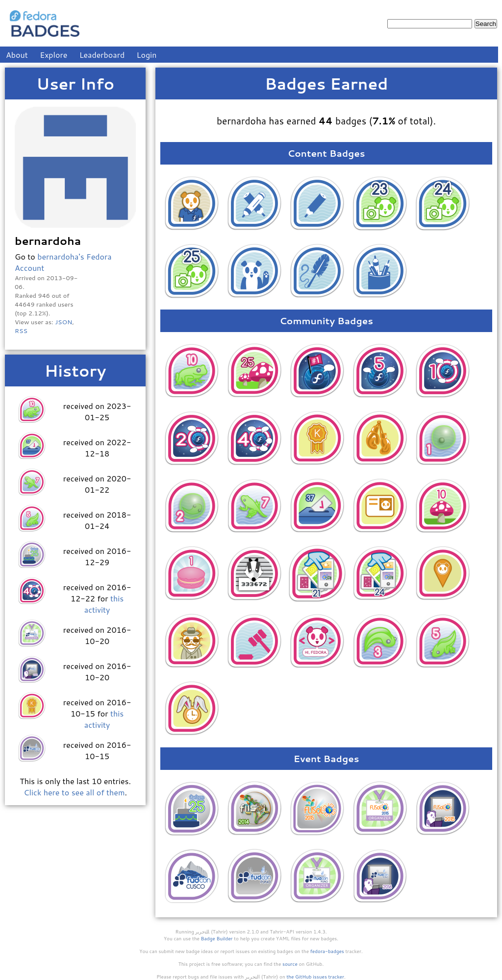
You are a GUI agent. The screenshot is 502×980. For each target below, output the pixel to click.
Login (147, 55)
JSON (63, 322)
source (290, 964)
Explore (53, 55)
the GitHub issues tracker (315, 977)
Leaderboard (102, 55)
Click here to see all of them (74, 792)
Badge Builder (217, 938)
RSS (21, 331)
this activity (104, 604)
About (17, 55)
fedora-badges (327, 951)
